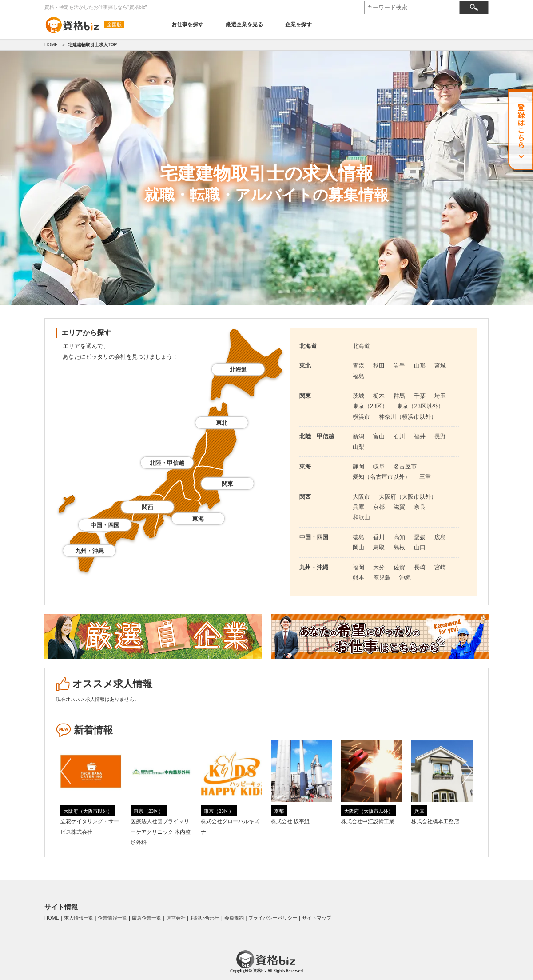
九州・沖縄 (89, 551)
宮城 (440, 366)
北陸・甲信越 (167, 463)
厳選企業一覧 (147, 918)
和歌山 (361, 517)
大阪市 (361, 497)
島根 (399, 547)
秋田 (379, 366)
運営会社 (176, 918)
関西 (147, 507)
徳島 (358, 537)
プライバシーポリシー (273, 918)
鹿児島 (382, 578)
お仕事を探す (187, 24)
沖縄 (405, 578)
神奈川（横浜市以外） (408, 417)
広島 (440, 537)
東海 (198, 519)
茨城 (358, 396)
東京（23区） (370, 406)
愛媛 (420, 537)
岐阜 (379, 466)
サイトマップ (317, 918)
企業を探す (298, 24)
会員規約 (234, 918)
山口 (420, 547)
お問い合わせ (205, 918)
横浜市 (361, 417)
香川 (379, 537)
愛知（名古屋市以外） (382, 477)
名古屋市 (405, 466)
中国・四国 (105, 525)
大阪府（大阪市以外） (408, 497)
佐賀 (399, 567)
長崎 (420, 567)
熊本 (358, 578)
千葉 (420, 396)
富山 (379, 436)
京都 (379, 507)
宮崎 (440, 567)
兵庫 (358, 507)
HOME (51, 45)
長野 (440, 436)
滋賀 (399, 507)
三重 (425, 477)
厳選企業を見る (244, 24)
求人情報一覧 (79, 918)
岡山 (358, 547)
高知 (399, 537)
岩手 (399, 366)
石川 (399, 436)
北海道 (238, 370)
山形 (420, 366)
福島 (358, 376)
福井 (420, 436)
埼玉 (440, 396)
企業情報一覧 (112, 918)
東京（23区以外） (420, 406)
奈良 (420, 507)
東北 (222, 423)
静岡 (358, 466)
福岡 (358, 567)
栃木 (379, 396)
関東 (227, 484)
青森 (358, 366)
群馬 (399, 396)
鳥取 (379, 547)
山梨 (358, 447)
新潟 (358, 436)
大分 (379, 567)
